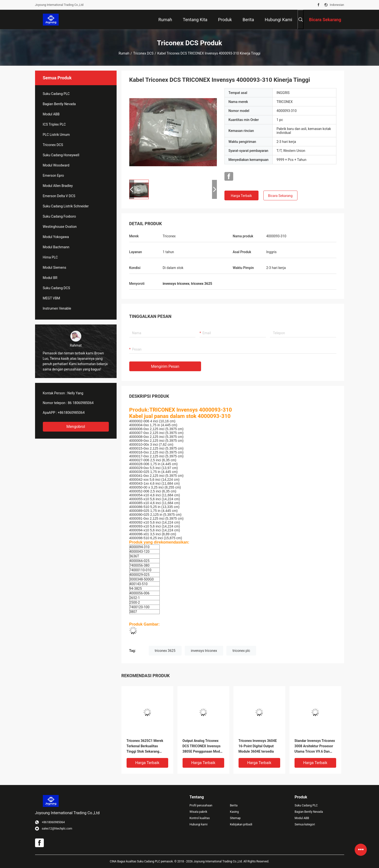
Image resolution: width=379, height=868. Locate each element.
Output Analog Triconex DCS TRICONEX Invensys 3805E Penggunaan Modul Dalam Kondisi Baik (203, 746)
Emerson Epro (53, 175)
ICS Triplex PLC (54, 124)
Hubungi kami (199, 824)
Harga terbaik (241, 196)
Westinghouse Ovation (60, 227)
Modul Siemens (55, 268)
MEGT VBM (51, 298)
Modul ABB (51, 114)
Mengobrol (76, 427)
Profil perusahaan (201, 805)
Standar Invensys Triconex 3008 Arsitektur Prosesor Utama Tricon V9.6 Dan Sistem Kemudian (315, 746)
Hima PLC (50, 257)
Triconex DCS (143, 53)
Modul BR (50, 278)
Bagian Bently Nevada (59, 104)
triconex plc (241, 651)
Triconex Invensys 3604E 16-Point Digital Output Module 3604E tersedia (258, 746)
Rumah (124, 53)
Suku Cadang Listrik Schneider (66, 206)
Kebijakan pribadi (241, 824)
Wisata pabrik (199, 812)
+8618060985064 (71, 413)
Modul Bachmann (56, 247)
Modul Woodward (56, 165)
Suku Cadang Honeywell (61, 155)
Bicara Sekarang (280, 196)
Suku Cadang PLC (56, 94)
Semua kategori (305, 824)
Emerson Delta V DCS (59, 196)
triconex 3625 (165, 651)
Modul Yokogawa (56, 237)
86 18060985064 (81, 403)
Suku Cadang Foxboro (59, 216)
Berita (234, 805)
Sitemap (235, 818)
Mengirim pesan (165, 366)
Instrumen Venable (57, 308)
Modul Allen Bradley (58, 186)
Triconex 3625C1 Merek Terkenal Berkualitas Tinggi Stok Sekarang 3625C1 (145, 746)
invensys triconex (204, 651)
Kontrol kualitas (200, 818)
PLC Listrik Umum (56, 135)
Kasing (234, 812)
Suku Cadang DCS (56, 288)
